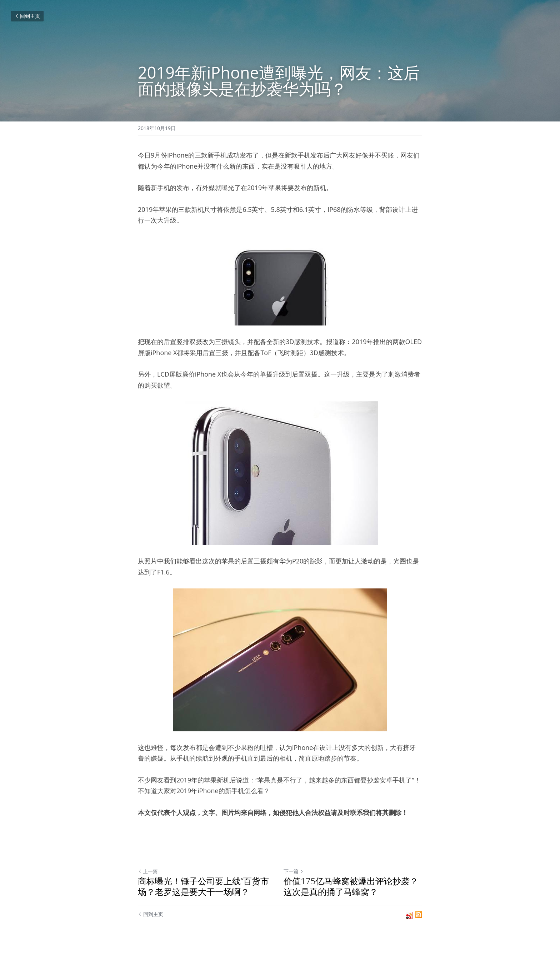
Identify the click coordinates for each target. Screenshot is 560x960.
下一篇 (294, 871)
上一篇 (148, 871)
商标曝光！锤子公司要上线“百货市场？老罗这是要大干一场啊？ (203, 886)
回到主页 (27, 16)
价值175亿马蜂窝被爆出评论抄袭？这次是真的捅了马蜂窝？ (351, 886)
